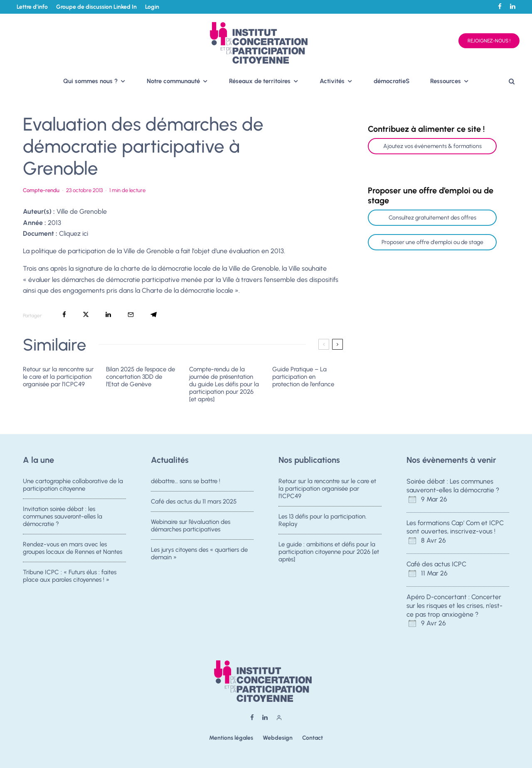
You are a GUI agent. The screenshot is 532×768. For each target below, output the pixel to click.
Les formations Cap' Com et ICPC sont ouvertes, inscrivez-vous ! (455, 527)
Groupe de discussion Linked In (96, 7)
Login (152, 7)
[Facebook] (500, 6)
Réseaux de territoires (260, 81)
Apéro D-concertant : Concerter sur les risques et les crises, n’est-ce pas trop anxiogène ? (454, 606)
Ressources (446, 81)
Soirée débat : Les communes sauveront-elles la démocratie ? (453, 486)
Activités (332, 81)
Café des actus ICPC (436, 564)
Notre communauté (173, 81)
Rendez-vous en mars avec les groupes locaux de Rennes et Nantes (73, 550)
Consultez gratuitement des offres (432, 218)
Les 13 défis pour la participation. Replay (323, 521)
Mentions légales (231, 738)
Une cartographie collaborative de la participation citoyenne (73, 485)
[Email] (131, 315)
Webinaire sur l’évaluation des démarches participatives (191, 528)
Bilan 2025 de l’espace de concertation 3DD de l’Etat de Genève (140, 377)
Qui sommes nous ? (90, 81)
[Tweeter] (86, 315)
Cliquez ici (74, 233)
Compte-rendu (41, 190)
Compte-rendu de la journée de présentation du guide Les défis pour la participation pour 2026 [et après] (224, 384)
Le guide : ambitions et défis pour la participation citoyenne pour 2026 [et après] (329, 554)
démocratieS (392, 81)
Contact (313, 738)
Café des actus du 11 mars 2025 (194, 502)
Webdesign (278, 738)
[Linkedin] (513, 6)
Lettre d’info (32, 7)
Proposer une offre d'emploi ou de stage (432, 242)
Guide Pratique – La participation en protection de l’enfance (303, 377)
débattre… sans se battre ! (186, 481)
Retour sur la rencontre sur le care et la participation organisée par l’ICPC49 (58, 377)
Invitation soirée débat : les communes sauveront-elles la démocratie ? (63, 517)
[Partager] (64, 315)
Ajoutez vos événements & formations (432, 146)
